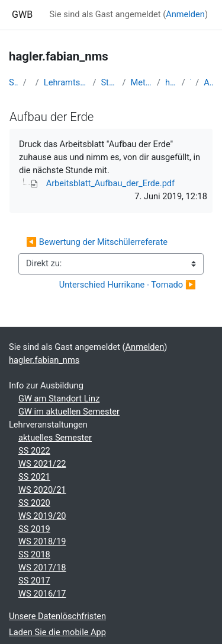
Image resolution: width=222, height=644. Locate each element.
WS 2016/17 (42, 594)
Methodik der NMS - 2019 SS (141, 82)
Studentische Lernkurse (109, 82)
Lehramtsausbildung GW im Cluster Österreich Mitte (66, 82)
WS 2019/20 (42, 516)
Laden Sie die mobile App (57, 632)
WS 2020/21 (42, 490)
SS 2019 (34, 529)
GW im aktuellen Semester (69, 412)
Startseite (14, 82)
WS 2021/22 (42, 464)
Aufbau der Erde (208, 82)
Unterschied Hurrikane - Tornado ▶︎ (128, 285)
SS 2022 (34, 451)
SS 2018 (34, 554)
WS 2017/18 (42, 568)
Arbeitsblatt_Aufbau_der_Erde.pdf (111, 183)
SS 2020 (34, 503)
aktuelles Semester (55, 438)
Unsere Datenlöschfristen (57, 616)
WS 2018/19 (42, 541)
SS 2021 (34, 477)
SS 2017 (34, 581)
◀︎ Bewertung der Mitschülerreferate (97, 242)
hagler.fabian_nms (171, 82)
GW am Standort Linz (59, 398)
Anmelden (185, 14)
